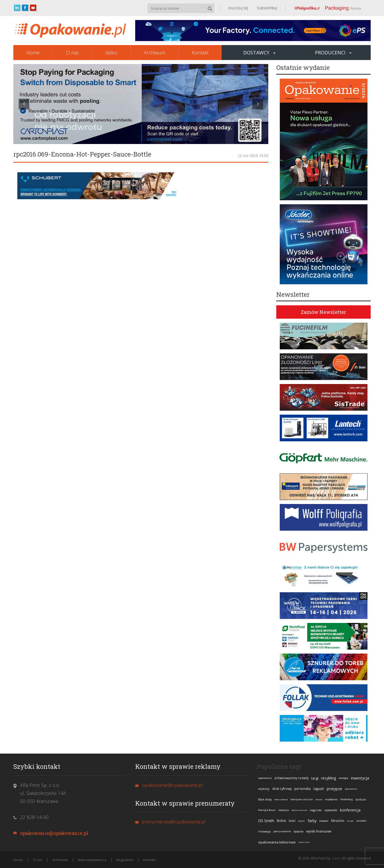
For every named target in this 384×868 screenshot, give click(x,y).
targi (315, 778)
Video (111, 53)
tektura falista (299, 810)
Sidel (292, 821)
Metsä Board (281, 799)
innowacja (264, 831)
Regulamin (125, 860)
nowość (324, 821)
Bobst (281, 821)
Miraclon (338, 821)
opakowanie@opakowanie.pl (54, 833)
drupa (350, 821)
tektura (284, 810)
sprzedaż (361, 821)
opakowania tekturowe (277, 842)
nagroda (316, 810)
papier (302, 821)
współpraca (331, 799)
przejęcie (334, 789)
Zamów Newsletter (323, 312)
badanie (299, 831)
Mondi (319, 799)
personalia (303, 789)
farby (312, 821)
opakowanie (351, 789)
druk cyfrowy (282, 789)
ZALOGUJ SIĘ (238, 8)
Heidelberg (347, 799)
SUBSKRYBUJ (267, 8)
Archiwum (155, 53)
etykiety (264, 789)
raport (319, 789)
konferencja (350, 810)
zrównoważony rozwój (291, 778)
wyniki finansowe (319, 831)
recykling (329, 778)
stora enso (304, 842)
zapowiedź (331, 810)
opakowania (265, 778)
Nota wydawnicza (92, 860)
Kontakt (200, 53)
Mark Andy (265, 799)
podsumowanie (282, 831)
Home (33, 53)
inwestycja (360, 778)
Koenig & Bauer (267, 810)
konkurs (361, 799)
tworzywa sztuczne (302, 799)
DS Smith (266, 821)
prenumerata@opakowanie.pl (174, 822)
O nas (73, 53)
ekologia (343, 778)
